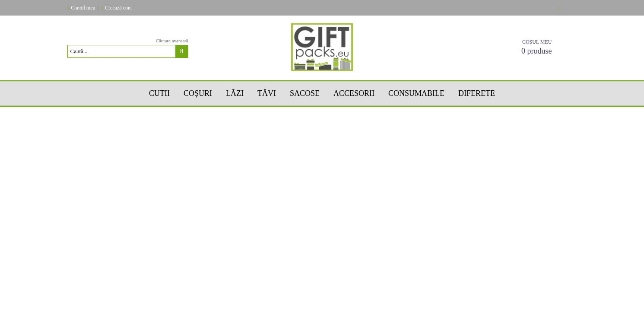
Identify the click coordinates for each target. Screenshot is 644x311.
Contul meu (83, 8)
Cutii (159, 93)
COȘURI (198, 93)
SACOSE (305, 93)
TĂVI (267, 93)
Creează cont (118, 8)
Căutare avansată (172, 41)
